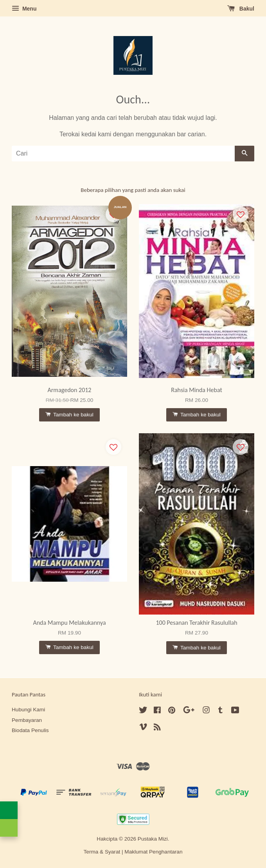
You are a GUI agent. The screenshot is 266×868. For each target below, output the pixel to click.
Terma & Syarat (102, 852)
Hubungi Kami (28, 710)
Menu (24, 9)
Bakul (241, 9)
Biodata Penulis (30, 730)
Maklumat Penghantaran (153, 852)
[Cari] (123, 154)
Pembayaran (27, 720)
